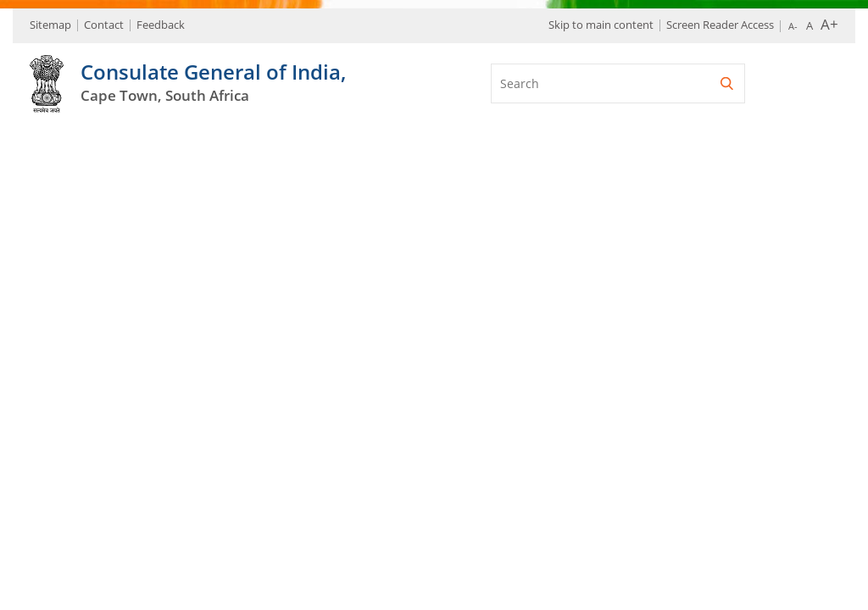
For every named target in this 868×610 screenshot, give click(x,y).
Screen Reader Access (720, 25)
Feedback (161, 25)
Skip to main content (601, 25)
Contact (104, 25)
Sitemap (50, 25)
